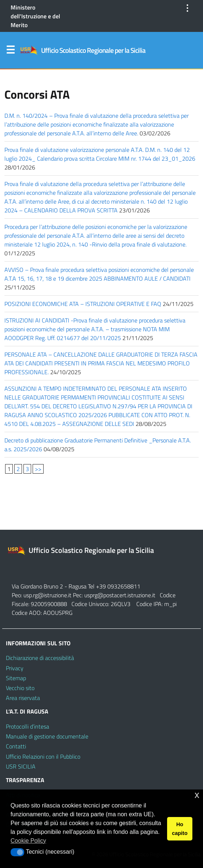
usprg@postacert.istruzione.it (120, 595)
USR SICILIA (21, 766)
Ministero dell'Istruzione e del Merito (35, 16)
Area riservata (23, 698)
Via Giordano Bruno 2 (37, 586)
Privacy (15, 668)
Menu (10, 51)
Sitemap (16, 678)
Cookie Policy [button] (28, 841)
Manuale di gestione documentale (47, 736)
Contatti (16, 746)
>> (38, 469)
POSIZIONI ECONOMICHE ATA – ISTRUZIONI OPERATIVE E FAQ (83, 304)
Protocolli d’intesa (27, 726)
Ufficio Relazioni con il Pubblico (43, 756)
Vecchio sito (20, 688)
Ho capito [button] (180, 829)
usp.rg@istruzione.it (48, 595)
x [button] (197, 795)
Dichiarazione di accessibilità (40, 658)
